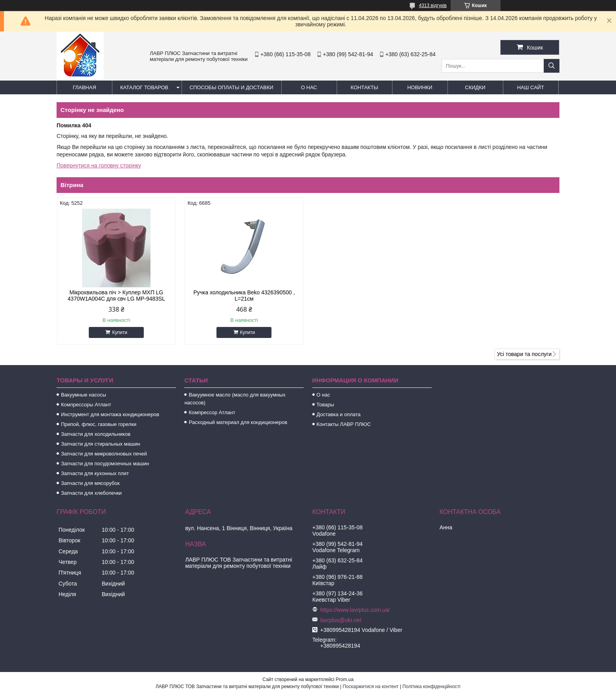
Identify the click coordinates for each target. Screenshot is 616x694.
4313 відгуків (433, 6)
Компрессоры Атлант (86, 405)
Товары (325, 405)
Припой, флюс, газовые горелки (99, 424)
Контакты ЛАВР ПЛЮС (344, 424)
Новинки (420, 87)
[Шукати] (552, 66)
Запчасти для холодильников (96, 434)
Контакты (364, 87)
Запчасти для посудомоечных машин (105, 464)
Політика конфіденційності (431, 687)
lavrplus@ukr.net (341, 620)
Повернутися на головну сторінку (99, 165)
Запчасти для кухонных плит (95, 473)
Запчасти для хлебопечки (91, 493)
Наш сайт (531, 87)
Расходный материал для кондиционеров (238, 422)
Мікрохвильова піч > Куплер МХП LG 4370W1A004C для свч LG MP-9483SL (116, 296)
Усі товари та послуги (524, 354)
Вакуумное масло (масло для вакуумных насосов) (235, 399)
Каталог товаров (144, 87)
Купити (119, 332)
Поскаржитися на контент (370, 687)
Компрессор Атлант (212, 412)
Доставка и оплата (339, 414)
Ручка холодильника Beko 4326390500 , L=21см (244, 296)
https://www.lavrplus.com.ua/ (355, 610)
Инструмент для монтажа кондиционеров (110, 414)
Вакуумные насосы (83, 395)
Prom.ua (345, 679)
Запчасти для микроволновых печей (104, 454)
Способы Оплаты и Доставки (232, 87)
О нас (309, 87)
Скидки (475, 87)
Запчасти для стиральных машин (100, 444)
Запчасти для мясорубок (90, 483)
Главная (84, 87)
